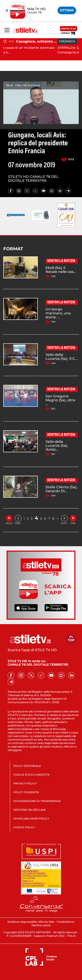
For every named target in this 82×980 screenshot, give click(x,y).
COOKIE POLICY (24, 827)
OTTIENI (67, 10)
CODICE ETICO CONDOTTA (31, 775)
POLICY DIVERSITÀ (26, 792)
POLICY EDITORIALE (27, 766)
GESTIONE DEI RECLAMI (30, 810)
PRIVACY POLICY (25, 783)
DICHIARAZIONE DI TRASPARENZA (37, 801)
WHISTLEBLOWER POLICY (31, 819)
